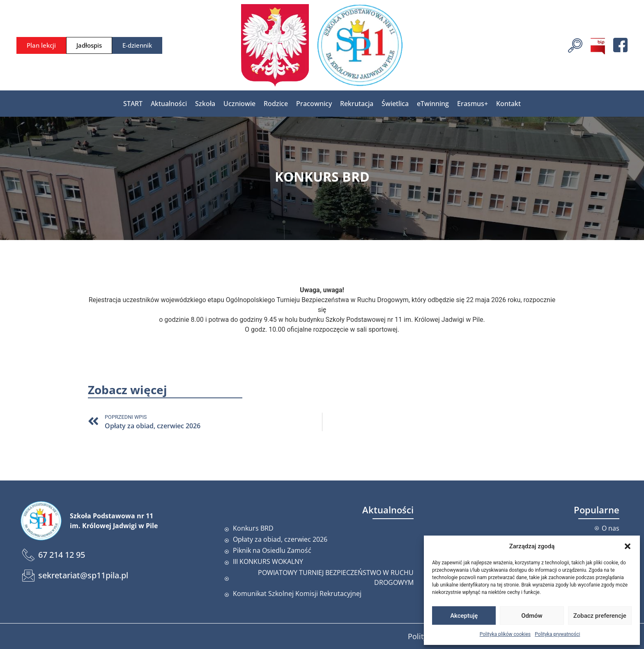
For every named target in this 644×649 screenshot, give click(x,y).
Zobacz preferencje (600, 616)
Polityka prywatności (557, 634)
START (133, 104)
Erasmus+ (473, 104)
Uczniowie (239, 104)
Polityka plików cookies (505, 634)
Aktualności (169, 104)
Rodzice (276, 104)
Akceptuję (464, 616)
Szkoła (205, 104)
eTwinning (433, 104)
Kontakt (508, 104)
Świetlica (395, 104)
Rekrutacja (357, 104)
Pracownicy (314, 104)
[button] (628, 546)
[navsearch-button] (575, 44)
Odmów (532, 616)
